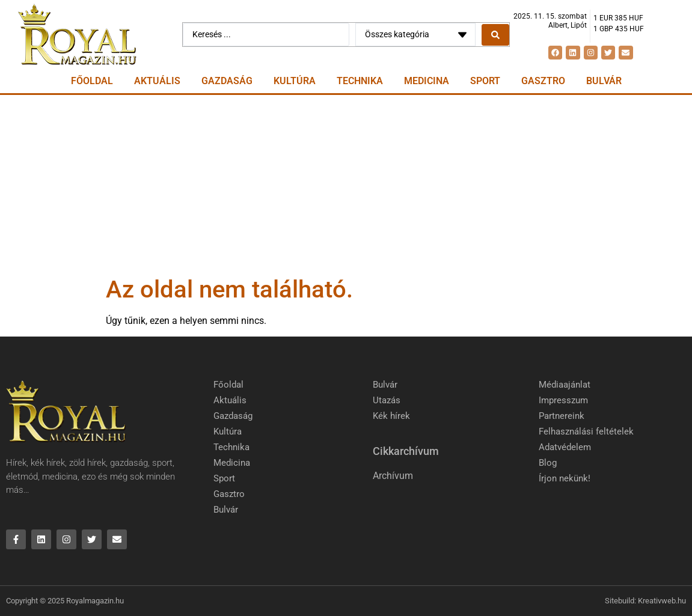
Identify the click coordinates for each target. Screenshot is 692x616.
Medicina (427, 81)
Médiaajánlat (565, 385)
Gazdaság (227, 81)
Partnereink (562, 416)
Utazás (387, 400)
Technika (360, 81)
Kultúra (295, 81)
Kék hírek (391, 416)
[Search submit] (495, 35)
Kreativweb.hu (662, 601)
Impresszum (563, 400)
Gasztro (543, 81)
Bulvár (604, 81)
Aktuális (157, 81)
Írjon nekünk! (565, 478)
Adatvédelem (565, 447)
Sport (485, 81)
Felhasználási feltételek (586, 432)
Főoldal (92, 81)
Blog (548, 463)
